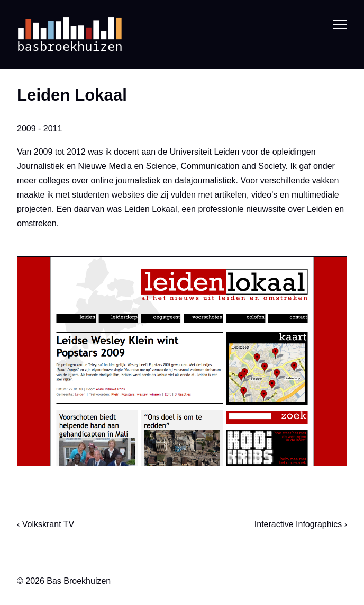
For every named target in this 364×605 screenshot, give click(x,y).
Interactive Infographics (298, 524)
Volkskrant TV (48, 524)
